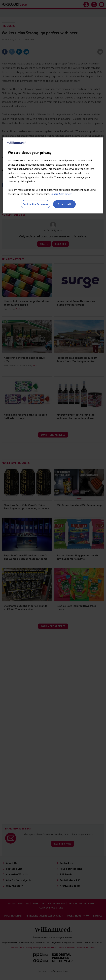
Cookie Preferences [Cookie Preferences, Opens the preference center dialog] (36, 204)
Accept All (64, 204)
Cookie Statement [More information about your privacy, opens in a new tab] (62, 194)
